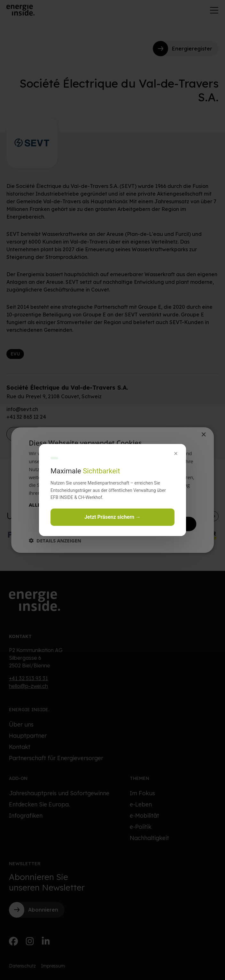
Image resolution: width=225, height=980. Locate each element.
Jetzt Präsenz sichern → (112, 517)
